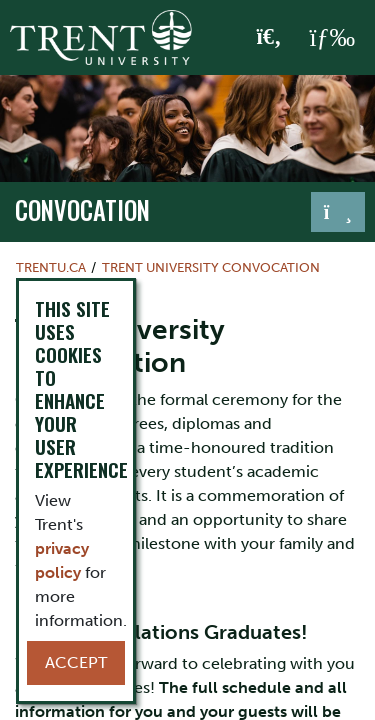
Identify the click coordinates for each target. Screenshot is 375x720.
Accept (76, 662)
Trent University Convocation (211, 267)
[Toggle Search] (269, 38)
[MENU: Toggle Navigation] (332, 38)
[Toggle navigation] (338, 212)
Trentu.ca (51, 267)
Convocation (82, 210)
